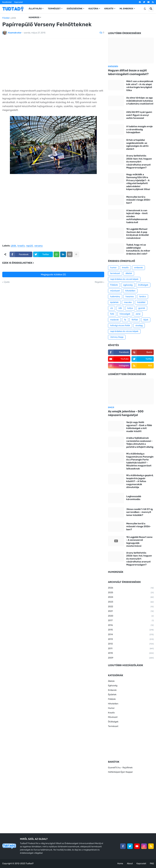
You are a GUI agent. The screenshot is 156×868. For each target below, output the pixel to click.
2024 (131, 597)
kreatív (21, 246)
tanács (143, 297)
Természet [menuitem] (54, 9)
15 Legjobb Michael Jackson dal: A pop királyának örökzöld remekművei (137, 234)
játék (14, 18)
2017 (131, 621)
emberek (138, 268)
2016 (131, 625)
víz (112, 308)
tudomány (115, 297)
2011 (131, 649)
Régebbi (99, 282)
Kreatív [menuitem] (109, 9)
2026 (131, 588)
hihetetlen (130, 291)
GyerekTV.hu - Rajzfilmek (120, 768)
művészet (115, 291)
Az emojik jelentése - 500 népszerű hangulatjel (126, 413)
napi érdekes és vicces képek (124, 331)
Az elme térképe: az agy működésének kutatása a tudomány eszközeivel (140, 101)
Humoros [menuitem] (34, 17)
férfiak (135, 320)
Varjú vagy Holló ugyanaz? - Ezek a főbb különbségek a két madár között (139, 427)
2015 (131, 630)
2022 (131, 607)
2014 (131, 635)
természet (115, 273)
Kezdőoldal (7, 2)
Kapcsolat (19, 2)
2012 (131, 644)
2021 (131, 611)
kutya (130, 308)
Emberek (112, 690)
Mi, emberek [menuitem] (126, 9)
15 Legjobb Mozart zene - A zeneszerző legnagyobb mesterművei (139, 542)
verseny (38, 246)
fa (125, 320)
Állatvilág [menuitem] (35, 9)
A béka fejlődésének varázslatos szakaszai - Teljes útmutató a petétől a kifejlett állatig (140, 442)
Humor (111, 708)
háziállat (141, 302)
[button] (145, 9)
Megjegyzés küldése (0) (53, 274)
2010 (131, 653)
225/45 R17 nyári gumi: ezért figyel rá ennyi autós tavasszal (139, 115)
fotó (112, 314)
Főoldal (6, 18)
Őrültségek (113, 722)
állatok (129, 273)
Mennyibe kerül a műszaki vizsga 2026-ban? (139, 200)
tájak (146, 320)
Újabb (7, 282)
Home (120, 864)
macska (128, 302)
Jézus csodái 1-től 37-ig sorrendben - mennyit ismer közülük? (139, 512)
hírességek (125, 314)
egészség (128, 285)
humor (113, 268)
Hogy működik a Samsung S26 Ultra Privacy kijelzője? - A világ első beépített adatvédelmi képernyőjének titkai (138, 182)
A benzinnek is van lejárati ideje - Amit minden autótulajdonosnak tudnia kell (137, 216)
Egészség (113, 686)
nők (120, 308)
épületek (114, 302)
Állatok (111, 681)
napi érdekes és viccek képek (124, 279)
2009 (131, 658)
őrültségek (143, 285)
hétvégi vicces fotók (120, 325)
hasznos (130, 297)
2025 (131, 593)
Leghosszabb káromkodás (134, 498)
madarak (114, 320)
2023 (131, 602)
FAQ (152, 864)
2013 (131, 639)
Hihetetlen (113, 704)
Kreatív (111, 713)
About (130, 864)
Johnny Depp (117, 337)
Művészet (113, 717)
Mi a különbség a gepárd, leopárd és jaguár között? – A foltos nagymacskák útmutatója (140, 481)
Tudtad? (30, 864)
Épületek (112, 695)
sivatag (139, 325)
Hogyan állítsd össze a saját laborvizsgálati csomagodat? (128, 72)
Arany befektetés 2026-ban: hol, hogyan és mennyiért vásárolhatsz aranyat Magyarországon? (139, 162)
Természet (113, 726)
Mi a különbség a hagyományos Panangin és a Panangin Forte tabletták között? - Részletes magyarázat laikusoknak (140, 461)
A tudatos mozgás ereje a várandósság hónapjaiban (139, 129)
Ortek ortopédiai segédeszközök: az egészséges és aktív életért (137, 144)
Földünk (114, 285)
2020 (131, 616)
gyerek (142, 308)
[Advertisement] (53, 64)
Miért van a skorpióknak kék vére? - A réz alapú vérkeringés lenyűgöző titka (140, 86)
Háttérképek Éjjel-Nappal (120, 772)
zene (138, 314)
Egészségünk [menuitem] (75, 9)
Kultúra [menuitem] (93, 9)
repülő (29, 246)
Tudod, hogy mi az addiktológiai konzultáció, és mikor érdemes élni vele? (138, 249)
